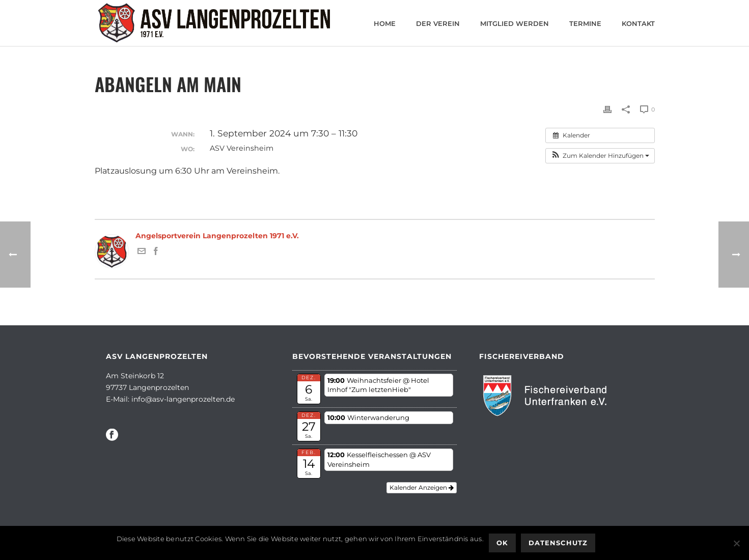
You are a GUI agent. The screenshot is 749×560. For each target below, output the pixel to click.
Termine (585, 23)
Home (385, 23)
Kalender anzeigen (422, 487)
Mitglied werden (515, 23)
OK (502, 543)
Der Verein (438, 23)
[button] (600, 156)
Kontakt (638, 23)
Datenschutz (558, 543)
